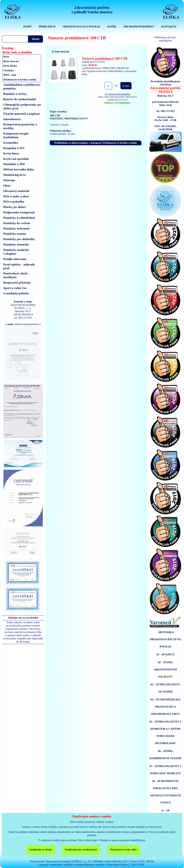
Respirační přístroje (17, 283)
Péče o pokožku (14, 202)
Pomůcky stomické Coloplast (16, 252)
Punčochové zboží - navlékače (16, 275)
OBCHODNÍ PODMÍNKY (139, 27)
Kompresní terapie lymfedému (16, 135)
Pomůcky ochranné (16, 228)
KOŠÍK (112, 27)
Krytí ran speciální (16, 159)
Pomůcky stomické (16, 244)
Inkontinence (12, 119)
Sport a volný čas (15, 288)
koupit (126, 86)
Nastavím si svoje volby (124, 850)
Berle (6, 57)
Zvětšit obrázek (60, 52)
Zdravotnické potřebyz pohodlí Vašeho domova (92, 10)
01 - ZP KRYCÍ (165, 654)
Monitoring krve (14, 175)
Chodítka (9, 70)
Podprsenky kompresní (19, 212)
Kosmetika (11, 143)
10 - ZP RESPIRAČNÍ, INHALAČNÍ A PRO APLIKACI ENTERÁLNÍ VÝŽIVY (165, 792)
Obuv (7, 186)
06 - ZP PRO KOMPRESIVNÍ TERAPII (165, 755)
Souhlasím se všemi (41, 850)
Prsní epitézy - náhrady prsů (19, 266)
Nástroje (9, 180)
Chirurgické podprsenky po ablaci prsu (22, 106)
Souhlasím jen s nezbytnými (81, 850)
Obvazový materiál (16, 191)
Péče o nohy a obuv (16, 196)
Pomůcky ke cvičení (17, 223)
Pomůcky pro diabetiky (19, 239)
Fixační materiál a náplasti (21, 114)
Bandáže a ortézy (15, 94)
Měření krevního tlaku (19, 169)
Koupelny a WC (14, 148)
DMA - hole (10, 75)
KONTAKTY (169, 27)
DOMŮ (27, 27)
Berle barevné (11, 61)
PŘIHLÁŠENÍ (47, 27)
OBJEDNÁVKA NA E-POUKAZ (81, 27)
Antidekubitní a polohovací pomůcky (22, 86)
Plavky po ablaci (14, 207)
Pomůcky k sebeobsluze (19, 218)
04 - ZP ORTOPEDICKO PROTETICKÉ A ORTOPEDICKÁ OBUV (165, 707)
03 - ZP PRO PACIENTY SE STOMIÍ (165, 688)
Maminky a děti (14, 164)
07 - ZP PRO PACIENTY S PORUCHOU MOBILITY (165, 770)
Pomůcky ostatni (15, 234)
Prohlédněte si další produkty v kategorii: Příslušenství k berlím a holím (96, 143)
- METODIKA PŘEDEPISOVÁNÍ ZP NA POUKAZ (165, 639)
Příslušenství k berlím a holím (20, 80)
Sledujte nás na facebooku (23, 618)
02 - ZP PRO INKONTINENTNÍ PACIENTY (165, 669)
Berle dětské (10, 66)
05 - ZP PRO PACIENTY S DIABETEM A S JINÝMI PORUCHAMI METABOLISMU (165, 732)
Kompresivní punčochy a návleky (20, 126)
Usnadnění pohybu (16, 293)
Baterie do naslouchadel (19, 99)
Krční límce (11, 153)
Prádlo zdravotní (15, 259)
